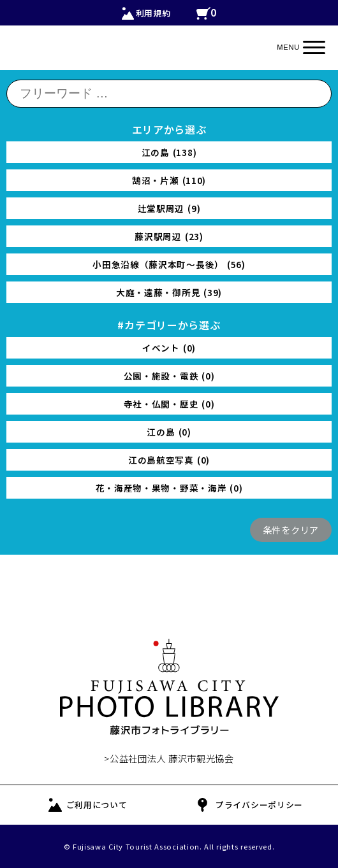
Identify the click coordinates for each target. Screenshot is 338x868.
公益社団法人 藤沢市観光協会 (172, 758)
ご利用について (97, 805)
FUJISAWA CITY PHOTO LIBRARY (169, 687)
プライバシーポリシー (259, 805)
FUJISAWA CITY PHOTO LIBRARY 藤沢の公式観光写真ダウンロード (169, 54)
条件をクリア (291, 530)
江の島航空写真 (169, 460)
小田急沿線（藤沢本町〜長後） (169, 264)
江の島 (169, 152)
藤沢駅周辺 (169, 236)
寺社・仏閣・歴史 (169, 404)
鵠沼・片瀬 (169, 180)
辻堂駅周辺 (169, 208)
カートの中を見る (207, 13)
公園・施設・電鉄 (169, 376)
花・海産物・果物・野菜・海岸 (169, 488)
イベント (169, 348)
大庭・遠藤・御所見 (169, 292)
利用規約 (153, 13)
